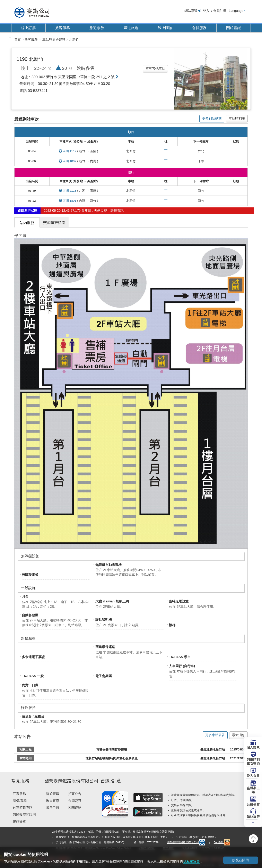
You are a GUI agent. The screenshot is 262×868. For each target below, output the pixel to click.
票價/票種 (20, 801)
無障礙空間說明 (24, 814)
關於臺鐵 (234, 28)
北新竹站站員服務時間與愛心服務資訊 (112, 758)
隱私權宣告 (192, 861)
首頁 (18, 40)
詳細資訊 (117, 211)
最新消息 (238, 735)
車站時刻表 (237, 118)
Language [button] (236, 11)
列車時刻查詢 (23, 807)
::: (7, 3)
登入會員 (253, 775)
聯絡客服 (253, 816)
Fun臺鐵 (222, 842)
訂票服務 (19, 794)
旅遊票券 (97, 28)
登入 (206, 11)
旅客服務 (63, 28)
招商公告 (75, 794)
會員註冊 (220, 11)
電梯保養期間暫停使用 (112, 749)
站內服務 (27, 223)
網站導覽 (191, 11)
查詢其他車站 (155, 68)
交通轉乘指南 (54, 223)
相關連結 (75, 807)
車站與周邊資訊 (54, 40)
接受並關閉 (241, 860)
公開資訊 (75, 801)
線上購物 (165, 28)
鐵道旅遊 (131, 28)
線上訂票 (28, 28)
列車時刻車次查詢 (253, 761)
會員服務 (199, 28)
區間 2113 (70, 191)
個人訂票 (253, 747)
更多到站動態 (212, 118)
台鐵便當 (253, 804)
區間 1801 (70, 201)
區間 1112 (70, 151)
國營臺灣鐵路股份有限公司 (186, 842)
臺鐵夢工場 (253, 790)
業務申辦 (53, 807)
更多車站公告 (215, 735)
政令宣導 (53, 801)
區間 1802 (70, 161)
